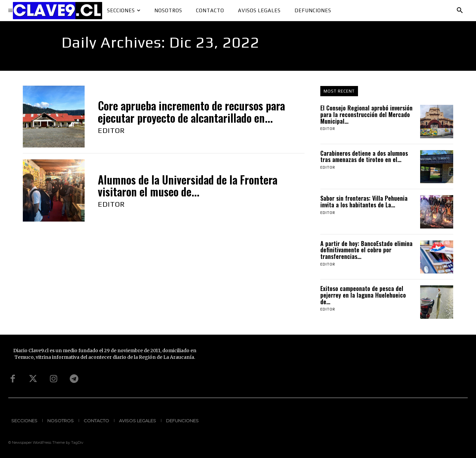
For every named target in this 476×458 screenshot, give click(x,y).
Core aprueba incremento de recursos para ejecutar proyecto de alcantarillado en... (191, 112)
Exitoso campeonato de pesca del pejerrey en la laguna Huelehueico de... (363, 295)
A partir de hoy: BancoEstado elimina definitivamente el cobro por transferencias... (366, 250)
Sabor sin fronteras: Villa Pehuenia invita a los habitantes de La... (364, 201)
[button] (460, 11)
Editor (111, 130)
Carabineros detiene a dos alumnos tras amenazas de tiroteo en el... (364, 156)
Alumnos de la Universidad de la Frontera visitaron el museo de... (188, 186)
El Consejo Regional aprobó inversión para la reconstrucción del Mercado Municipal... (366, 114)
